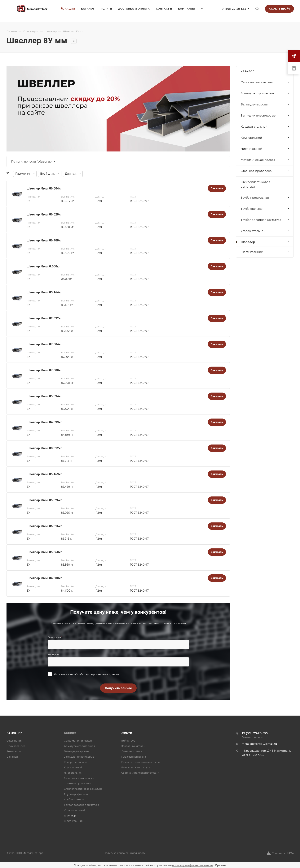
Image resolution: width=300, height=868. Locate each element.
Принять (221, 865)
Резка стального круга (136, 767)
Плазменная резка (134, 757)
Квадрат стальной (265, 127)
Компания (14, 733)
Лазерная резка (132, 751)
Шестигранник (265, 252)
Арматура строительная (265, 93)
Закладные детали (133, 746)
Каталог (70, 733)
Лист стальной (265, 149)
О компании (15, 741)
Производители (17, 746)
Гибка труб (128, 741)
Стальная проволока (265, 171)
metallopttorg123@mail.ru (259, 744)
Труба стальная (265, 209)
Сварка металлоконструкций (140, 773)
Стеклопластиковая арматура (265, 184)
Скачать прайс (279, 9)
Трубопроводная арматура (265, 220)
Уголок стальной (265, 231)
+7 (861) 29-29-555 (233, 9)
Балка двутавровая (265, 104)
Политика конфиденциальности (125, 853)
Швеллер (265, 242)
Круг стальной (265, 138)
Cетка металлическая (265, 82)
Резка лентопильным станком (141, 762)
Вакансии (13, 757)
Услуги (127, 733)
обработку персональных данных (97, 674)
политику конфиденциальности (193, 865)
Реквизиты (14, 751)
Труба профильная (265, 198)
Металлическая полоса (265, 160)
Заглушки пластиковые (265, 115)
